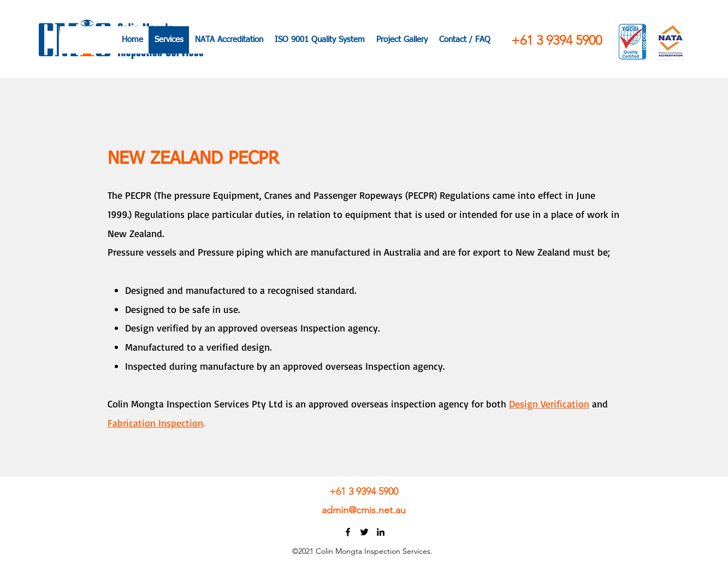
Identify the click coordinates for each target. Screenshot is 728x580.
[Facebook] (348, 532)
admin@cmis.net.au (364, 510)
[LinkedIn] (381, 532)
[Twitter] (364, 532)
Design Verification (549, 404)
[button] (464, 40)
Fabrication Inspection (155, 423)
